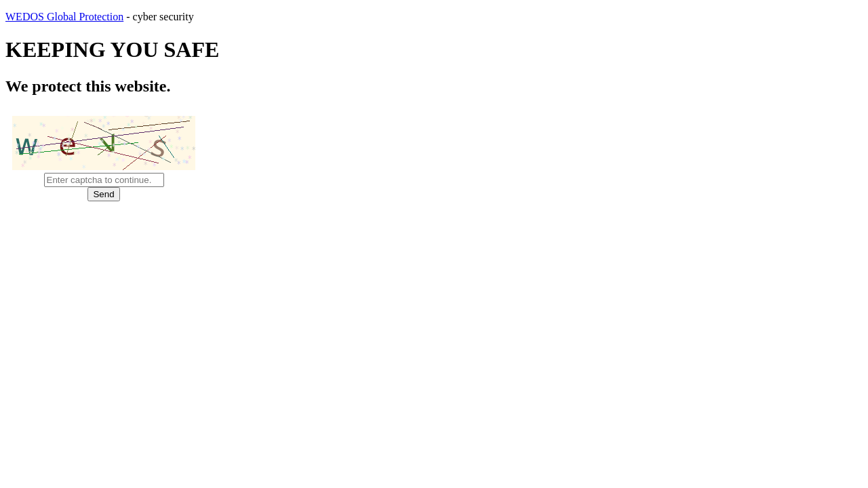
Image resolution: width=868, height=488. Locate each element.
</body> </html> (434, 244)
